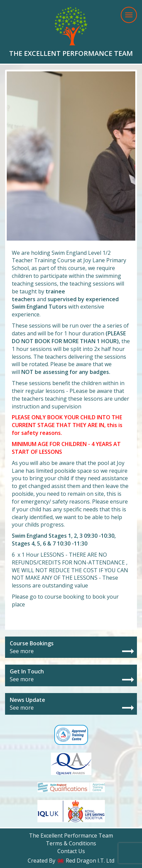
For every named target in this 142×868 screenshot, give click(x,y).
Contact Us (71, 851)
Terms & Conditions (71, 843)
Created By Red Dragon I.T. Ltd (71, 861)
